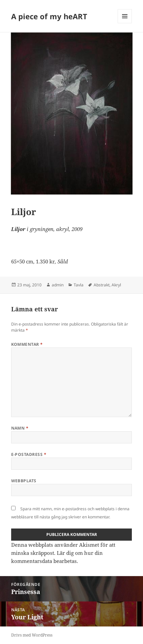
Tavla (79, 285)
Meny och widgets (125, 23)
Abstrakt (102, 285)
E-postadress (29, 454)
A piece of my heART (49, 16)
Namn (20, 428)
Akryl (116, 285)
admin (58, 285)
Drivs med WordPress (32, 635)
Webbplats (24, 481)
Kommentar (27, 344)
